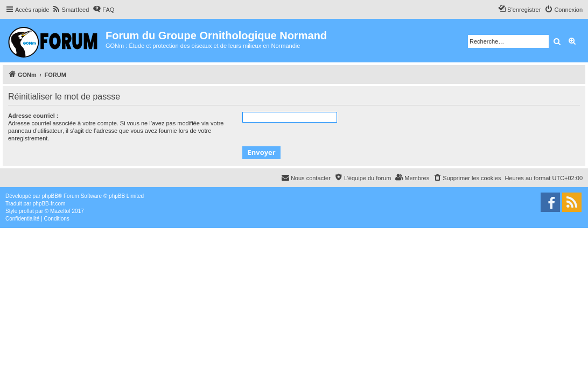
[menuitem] (71, 10)
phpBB (50, 196)
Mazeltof (60, 211)
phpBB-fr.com (49, 204)
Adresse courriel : (33, 116)
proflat (26, 211)
